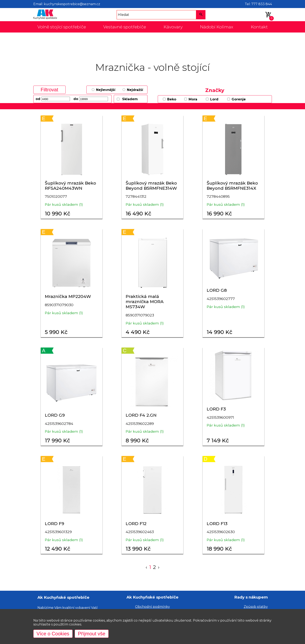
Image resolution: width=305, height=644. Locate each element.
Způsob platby (256, 607)
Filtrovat (49, 90)
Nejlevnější (106, 90)
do (76, 99)
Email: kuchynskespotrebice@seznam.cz (67, 4)
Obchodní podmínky (152, 607)
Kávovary (173, 27)
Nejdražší (135, 90)
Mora (193, 99)
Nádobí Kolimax (217, 27)
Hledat (124, 15)
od (38, 99)
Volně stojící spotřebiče (62, 27)
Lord (214, 99)
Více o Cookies (53, 634)
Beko (172, 99)
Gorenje (239, 99)
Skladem (130, 99)
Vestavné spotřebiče (125, 27)
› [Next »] (159, 567)
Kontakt (259, 27)
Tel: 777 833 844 (258, 4)
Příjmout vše (92, 634)
